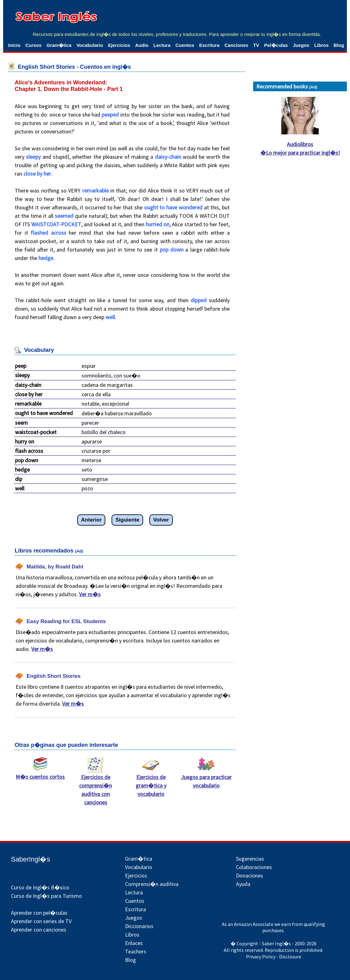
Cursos (33, 45)
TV (256, 45)
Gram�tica (59, 45)
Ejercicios (119, 45)
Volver (161, 520)
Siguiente (127, 520)
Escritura (209, 45)
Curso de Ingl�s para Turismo (46, 896)
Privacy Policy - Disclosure (274, 957)
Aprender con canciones (39, 930)
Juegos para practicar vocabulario (206, 778)
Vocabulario (90, 45)
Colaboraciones (254, 867)
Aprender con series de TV (41, 921)
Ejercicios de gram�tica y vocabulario (151, 782)
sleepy (33, 157)
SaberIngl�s (30, 859)
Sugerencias (250, 859)
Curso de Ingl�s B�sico (40, 887)
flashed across (48, 233)
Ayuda (243, 884)
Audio (142, 45)
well (110, 317)
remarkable (95, 190)
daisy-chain (168, 157)
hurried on (157, 224)
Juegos (301, 45)
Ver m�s (90, 594)
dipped (199, 300)
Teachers (136, 951)
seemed (64, 216)
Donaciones (250, 875)
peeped (110, 115)
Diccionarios (139, 926)
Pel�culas (276, 45)
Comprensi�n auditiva (152, 884)
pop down (172, 250)
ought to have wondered (173, 207)
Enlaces (134, 943)
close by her (37, 174)
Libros (322, 45)
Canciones (236, 45)
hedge (46, 258)
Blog (339, 45)
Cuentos (185, 45)
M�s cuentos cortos (40, 774)
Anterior (91, 520)
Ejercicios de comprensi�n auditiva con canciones (95, 787)
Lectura (162, 45)
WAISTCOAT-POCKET (56, 224)
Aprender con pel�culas (39, 913)
